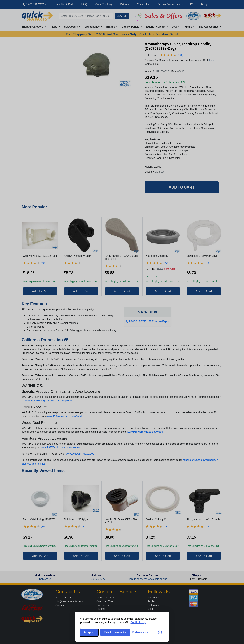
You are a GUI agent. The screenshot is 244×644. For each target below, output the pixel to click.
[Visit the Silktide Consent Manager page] (160, 632)
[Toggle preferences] (140, 632)
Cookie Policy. (138, 622)
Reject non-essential (115, 632)
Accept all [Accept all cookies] (89, 632)
